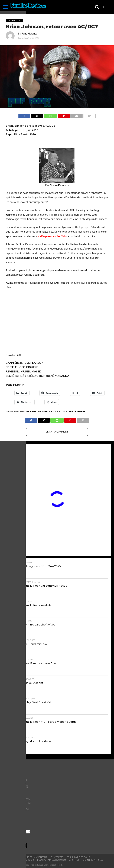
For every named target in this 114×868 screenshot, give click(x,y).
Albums (8, 777)
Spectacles (10, 813)
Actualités (10, 773)
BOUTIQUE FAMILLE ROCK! (21, 860)
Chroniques (11, 783)
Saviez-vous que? (14, 809)
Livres (7, 806)
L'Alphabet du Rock (15, 803)
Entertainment (13, 793)
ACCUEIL (8, 857)
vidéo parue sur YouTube (53, 236)
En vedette (34, 412)
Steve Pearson (75, 412)
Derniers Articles (93, 860)
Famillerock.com (53, 412)
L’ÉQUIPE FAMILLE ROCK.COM (52, 860)
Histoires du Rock (14, 799)
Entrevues (10, 796)
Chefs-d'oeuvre (13, 780)
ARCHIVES (74, 860)
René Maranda (29, 34)
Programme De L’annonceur (31, 857)
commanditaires (14, 786)
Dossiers (9, 790)
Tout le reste (12, 816)
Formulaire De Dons (78, 857)
